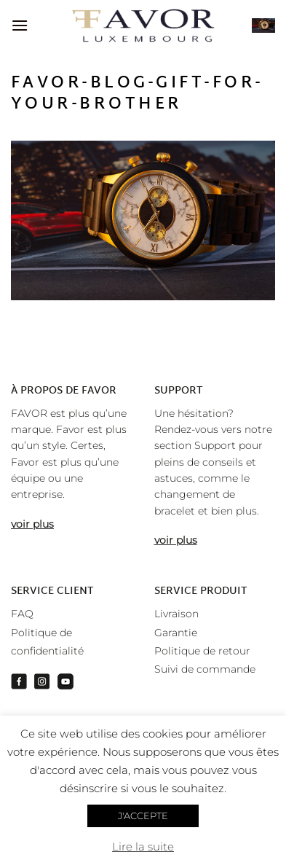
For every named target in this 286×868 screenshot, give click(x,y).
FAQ (22, 614)
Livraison (176, 614)
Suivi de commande (205, 669)
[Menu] (20, 25)
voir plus (32, 524)
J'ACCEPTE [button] (143, 816)
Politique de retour (202, 651)
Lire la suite (143, 847)
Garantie (176, 633)
